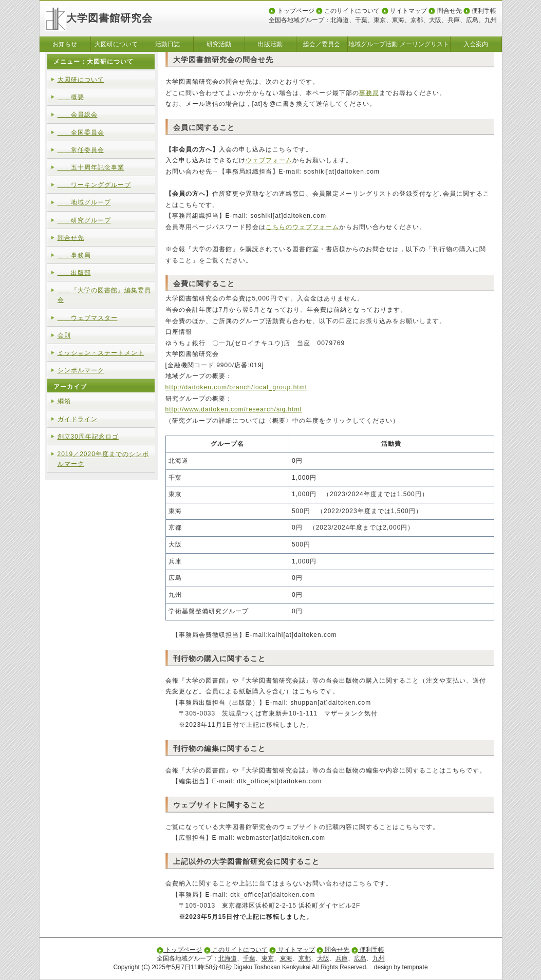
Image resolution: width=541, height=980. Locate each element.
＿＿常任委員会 (81, 150)
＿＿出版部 (74, 273)
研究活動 (219, 44)
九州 (491, 20)
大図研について (116, 44)
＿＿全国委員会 (81, 133)
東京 (380, 20)
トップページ (291, 11)
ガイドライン (78, 419)
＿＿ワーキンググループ (94, 185)
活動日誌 (167, 44)
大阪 (435, 20)
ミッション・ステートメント (101, 353)
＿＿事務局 (74, 255)
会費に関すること (204, 284)
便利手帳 (480, 11)
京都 (417, 20)
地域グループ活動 (373, 44)
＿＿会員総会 (78, 115)
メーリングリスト (424, 44)
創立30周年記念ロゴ (88, 437)
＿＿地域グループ (84, 202)
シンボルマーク (81, 370)
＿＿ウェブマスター (88, 318)
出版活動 (270, 44)
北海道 (340, 20)
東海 (398, 20)
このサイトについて (348, 11)
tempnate (415, 967)
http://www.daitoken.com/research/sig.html (234, 409)
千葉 (361, 20)
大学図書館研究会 (99, 18)
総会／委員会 (322, 44)
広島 (472, 20)
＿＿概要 (71, 97)
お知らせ (65, 44)
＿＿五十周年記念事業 (91, 167)
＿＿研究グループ (84, 220)
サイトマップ (404, 11)
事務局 (369, 93)
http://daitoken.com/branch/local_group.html (236, 387)
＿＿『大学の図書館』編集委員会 (104, 295)
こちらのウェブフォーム (302, 227)
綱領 (64, 401)
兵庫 (454, 20)
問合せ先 (445, 11)
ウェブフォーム (269, 160)
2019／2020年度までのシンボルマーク (103, 459)
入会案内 (476, 44)
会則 (64, 335)
